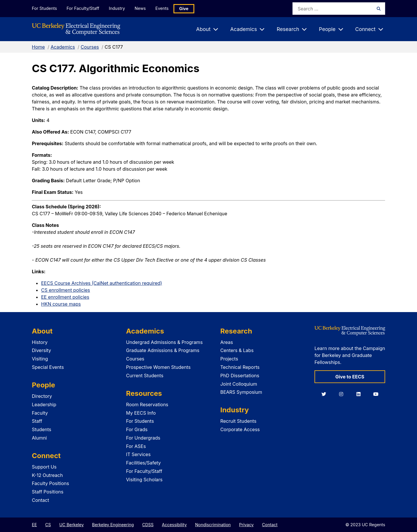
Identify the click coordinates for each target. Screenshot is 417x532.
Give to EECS (350, 377)
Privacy (246, 525)
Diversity (41, 350)
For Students (44, 8)
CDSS (148, 525)
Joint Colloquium (239, 384)
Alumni (39, 438)
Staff (37, 421)
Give (185, 9)
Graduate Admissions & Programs (163, 350)
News (141, 8)
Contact (40, 500)
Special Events (48, 367)
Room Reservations (147, 405)
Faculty (40, 413)
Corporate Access (240, 429)
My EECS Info (141, 413)
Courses (90, 47)
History (40, 342)
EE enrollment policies (65, 297)
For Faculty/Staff (83, 8)
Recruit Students (238, 421)
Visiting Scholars (144, 480)
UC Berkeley (72, 525)
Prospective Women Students (158, 367)
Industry (118, 8)
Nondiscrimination (213, 525)
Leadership (44, 405)
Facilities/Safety (143, 463)
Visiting (40, 359)
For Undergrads (143, 438)
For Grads (137, 429)
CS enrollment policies (66, 290)
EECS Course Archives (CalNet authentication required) (101, 283)
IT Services (138, 454)
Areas (227, 342)
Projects (229, 359)
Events (163, 8)
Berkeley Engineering (113, 525)
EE (34, 525)
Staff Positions (48, 492)
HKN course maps (61, 304)
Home (38, 47)
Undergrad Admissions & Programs (164, 342)
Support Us (44, 467)
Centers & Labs (237, 350)
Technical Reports (240, 367)
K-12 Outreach (47, 475)
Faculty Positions (50, 483)
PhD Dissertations (240, 376)
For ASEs (136, 446)
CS (48, 525)
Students (42, 429)
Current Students (145, 376)
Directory (42, 396)
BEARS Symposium (241, 392)
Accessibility (174, 525)
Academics (63, 47)
